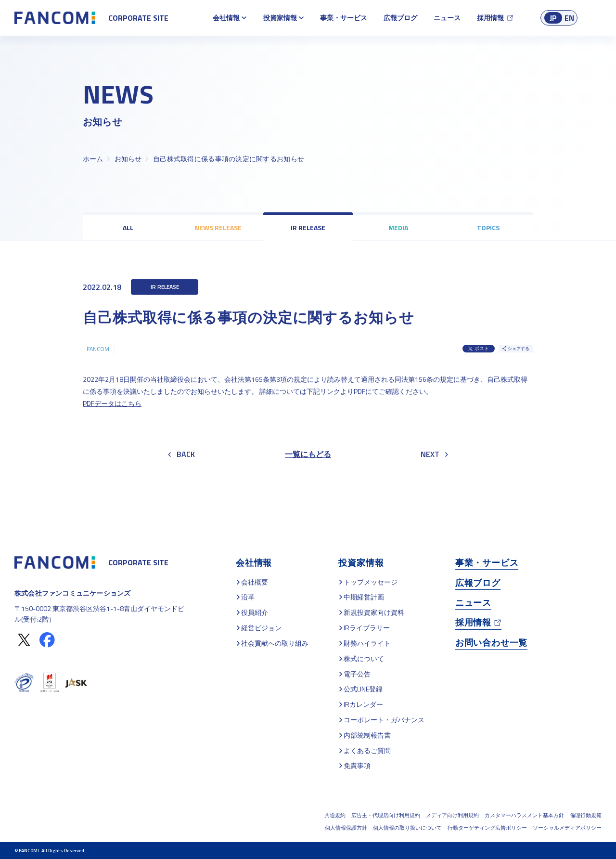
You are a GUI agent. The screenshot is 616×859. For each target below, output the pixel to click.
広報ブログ (400, 18)
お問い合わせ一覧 (491, 643)
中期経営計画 (364, 597)
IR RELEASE (308, 228)
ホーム (93, 159)
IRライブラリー (367, 628)
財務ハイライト (367, 643)
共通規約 (335, 815)
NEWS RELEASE (218, 228)
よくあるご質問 (367, 750)
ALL (128, 228)
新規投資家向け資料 (374, 612)
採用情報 (490, 18)
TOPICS (488, 228)
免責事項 (357, 765)
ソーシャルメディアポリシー (567, 828)
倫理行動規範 (586, 815)
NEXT (434, 454)
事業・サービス (344, 18)
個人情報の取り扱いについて (407, 828)
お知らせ (128, 159)
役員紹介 (255, 612)
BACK (181, 454)
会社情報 (226, 18)
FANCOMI (99, 349)
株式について (364, 658)
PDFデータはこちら (112, 403)
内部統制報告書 (367, 735)
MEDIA (398, 228)
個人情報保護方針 (346, 828)
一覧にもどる (308, 454)
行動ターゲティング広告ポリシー (487, 828)
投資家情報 (280, 18)
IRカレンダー (363, 704)
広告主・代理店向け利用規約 (386, 815)
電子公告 (357, 674)
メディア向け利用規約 (452, 815)
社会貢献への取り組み (275, 643)
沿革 (248, 597)
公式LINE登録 (363, 689)
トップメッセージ (371, 582)
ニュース (447, 18)
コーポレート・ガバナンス (384, 720)
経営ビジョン (261, 628)
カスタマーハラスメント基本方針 (524, 815)
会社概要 (255, 582)
